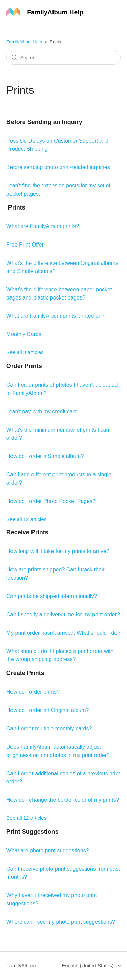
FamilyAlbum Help (24, 42)
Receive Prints (27, 532)
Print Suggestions (33, 832)
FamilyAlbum (21, 966)
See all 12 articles (26, 519)
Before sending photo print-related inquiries (58, 167)
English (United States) (88, 966)
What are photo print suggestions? (48, 850)
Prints (16, 207)
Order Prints (24, 366)
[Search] (64, 58)
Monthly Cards (24, 334)
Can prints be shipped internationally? (52, 596)
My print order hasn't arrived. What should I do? (63, 633)
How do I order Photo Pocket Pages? (51, 501)
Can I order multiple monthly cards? (49, 729)
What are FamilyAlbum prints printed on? (56, 316)
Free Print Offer (25, 245)
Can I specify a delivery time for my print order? (63, 614)
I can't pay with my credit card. (43, 411)
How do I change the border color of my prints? (63, 800)
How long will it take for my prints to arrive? (58, 551)
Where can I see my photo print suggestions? (61, 922)
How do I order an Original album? (48, 710)
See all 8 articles (25, 352)
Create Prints (25, 673)
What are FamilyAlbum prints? (43, 226)
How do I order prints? (33, 692)
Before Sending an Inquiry (44, 122)
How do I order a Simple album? (45, 456)
